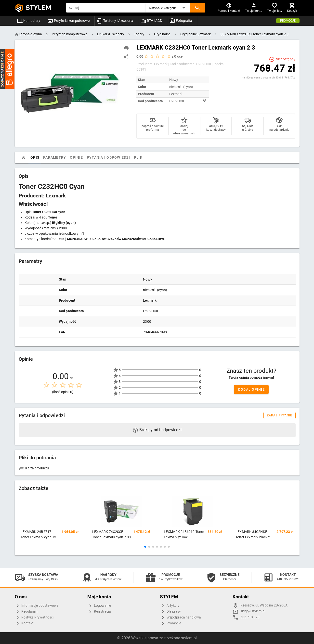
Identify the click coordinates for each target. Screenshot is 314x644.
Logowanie (99, 606)
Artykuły (170, 606)
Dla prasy (170, 612)
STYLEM (39, 8)
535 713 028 (250, 617)
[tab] (24, 157)
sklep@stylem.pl (253, 611)
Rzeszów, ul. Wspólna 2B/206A (264, 605)
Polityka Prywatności (34, 618)
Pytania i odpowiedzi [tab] (108, 157)
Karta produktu (34, 468)
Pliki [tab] (139, 157)
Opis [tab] (35, 157)
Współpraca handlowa (180, 618)
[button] (168, 8)
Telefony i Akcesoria (115, 21)
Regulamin (26, 612)
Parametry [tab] (55, 157)
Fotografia (181, 21)
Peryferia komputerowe (68, 21)
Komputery (28, 21)
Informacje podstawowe (37, 606)
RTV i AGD (151, 21)
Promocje (288, 21)
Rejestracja (99, 612)
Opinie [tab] (76, 157)
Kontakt (24, 623)
